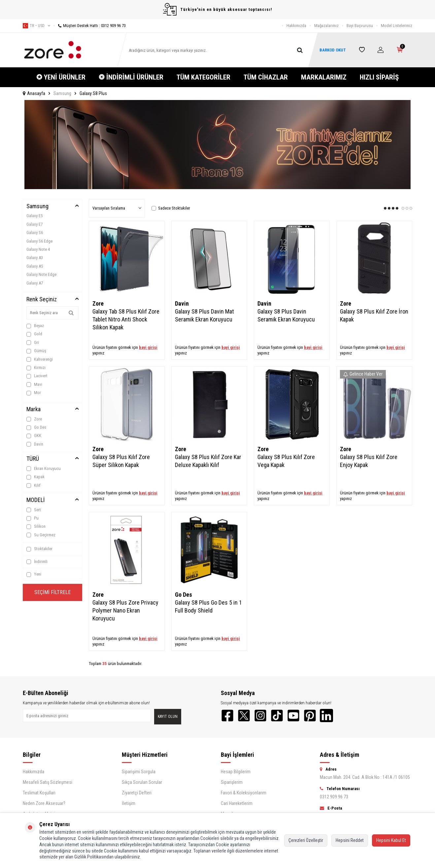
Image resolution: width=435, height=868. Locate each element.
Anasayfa (34, 93)
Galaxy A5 (35, 266)
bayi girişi (148, 347)
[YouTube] (293, 716)
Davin (35, 444)
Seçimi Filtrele (52, 592)
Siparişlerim (232, 782)
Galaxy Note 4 (38, 249)
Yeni (34, 574)
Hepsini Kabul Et (391, 840)
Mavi (34, 384)
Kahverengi (40, 359)
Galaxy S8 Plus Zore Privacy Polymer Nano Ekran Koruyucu (125, 610)
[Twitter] (244, 716)
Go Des (36, 427)
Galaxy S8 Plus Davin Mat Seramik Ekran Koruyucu (204, 315)
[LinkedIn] (326, 716)
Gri (33, 343)
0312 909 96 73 (334, 797)
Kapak (35, 477)
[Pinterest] (310, 716)
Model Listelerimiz (397, 26)
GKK (34, 436)
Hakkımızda (296, 26)
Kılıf (33, 485)
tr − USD (36, 26)
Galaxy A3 (35, 258)
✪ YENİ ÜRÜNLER (61, 77)
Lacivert (37, 376)
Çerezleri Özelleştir (306, 840)
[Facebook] (227, 716)
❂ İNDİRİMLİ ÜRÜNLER (131, 77)
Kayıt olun (168, 717)
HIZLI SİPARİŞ (379, 77)
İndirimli (37, 562)
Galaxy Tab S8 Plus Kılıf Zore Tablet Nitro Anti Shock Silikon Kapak (126, 319)
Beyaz (35, 326)
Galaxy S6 (35, 233)
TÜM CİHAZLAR (266, 77)
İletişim (129, 803)
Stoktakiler (39, 549)
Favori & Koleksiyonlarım (244, 793)
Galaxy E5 (34, 216)
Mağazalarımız (326, 26)
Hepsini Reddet (350, 840)
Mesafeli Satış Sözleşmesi (48, 782)
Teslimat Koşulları (39, 793)
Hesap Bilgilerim (236, 772)
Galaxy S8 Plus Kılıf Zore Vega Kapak (286, 461)
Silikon (36, 526)
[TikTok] (277, 716)
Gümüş (36, 351)
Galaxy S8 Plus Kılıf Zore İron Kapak (374, 315)
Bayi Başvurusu (360, 26)
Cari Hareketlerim (237, 803)
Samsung (62, 93)
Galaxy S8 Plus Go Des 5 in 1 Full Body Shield (208, 606)
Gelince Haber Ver (363, 374)
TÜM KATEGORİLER (203, 77)
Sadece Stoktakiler (171, 208)
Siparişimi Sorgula (139, 772)
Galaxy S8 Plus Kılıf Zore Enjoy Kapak (369, 461)
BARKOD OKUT (333, 50)
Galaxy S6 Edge (39, 241)
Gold (34, 334)
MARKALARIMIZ (324, 77)
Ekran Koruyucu (44, 469)
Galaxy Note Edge (41, 274)
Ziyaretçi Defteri (137, 793)
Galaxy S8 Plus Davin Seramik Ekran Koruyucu (286, 315)
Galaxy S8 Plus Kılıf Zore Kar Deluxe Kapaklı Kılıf (208, 461)
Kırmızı (36, 368)
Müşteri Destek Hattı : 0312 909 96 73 (90, 26)
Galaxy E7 (34, 224)
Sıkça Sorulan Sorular (142, 782)
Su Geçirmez (41, 535)
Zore (34, 419)
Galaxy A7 (35, 283)
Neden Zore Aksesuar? (44, 803)
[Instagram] (260, 716)
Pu (33, 518)
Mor (34, 393)
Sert (34, 510)
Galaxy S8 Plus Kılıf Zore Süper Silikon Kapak (121, 461)
